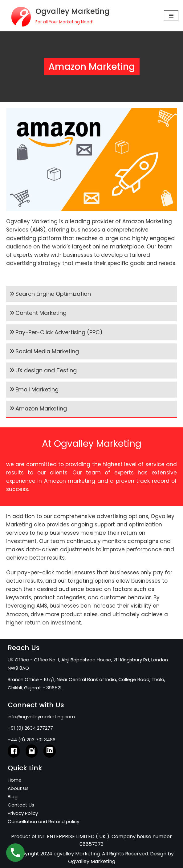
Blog (13, 797)
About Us (18, 788)
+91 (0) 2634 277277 (30, 728)
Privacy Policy (23, 813)
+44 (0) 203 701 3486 (32, 740)
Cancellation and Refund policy (43, 821)
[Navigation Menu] (171, 16)
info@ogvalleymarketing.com (41, 717)
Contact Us (21, 805)
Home (15, 780)
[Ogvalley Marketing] (57, 16)
